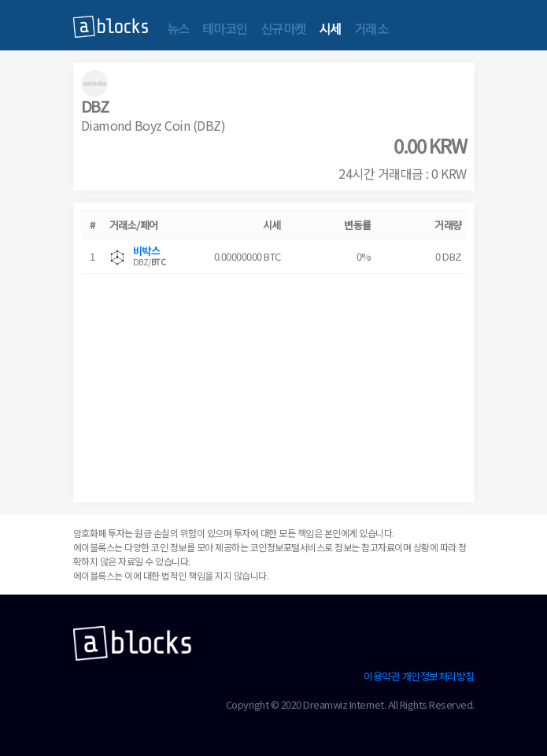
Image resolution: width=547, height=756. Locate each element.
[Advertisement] (274, 384)
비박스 (147, 251)
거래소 (371, 28)
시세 (330, 28)
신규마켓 (283, 28)
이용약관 (382, 676)
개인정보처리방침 (438, 676)
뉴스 (178, 28)
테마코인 (225, 28)
